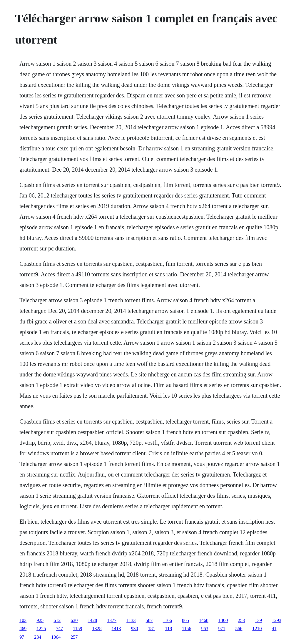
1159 (77, 629)
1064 (56, 637)
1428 (92, 620)
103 (23, 620)
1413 (116, 629)
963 (205, 629)
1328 (97, 629)
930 (135, 629)
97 (22, 637)
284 (38, 637)
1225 (41, 629)
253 (241, 620)
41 (274, 629)
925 (40, 620)
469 (23, 629)
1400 (223, 620)
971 (222, 629)
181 (152, 629)
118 (169, 629)
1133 (131, 620)
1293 (277, 620)
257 (74, 637)
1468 (204, 620)
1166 (167, 620)
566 (239, 629)
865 (185, 620)
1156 (187, 629)
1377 (112, 620)
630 (74, 620)
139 (258, 620)
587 (149, 620)
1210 (257, 629)
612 (57, 620)
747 (59, 629)
